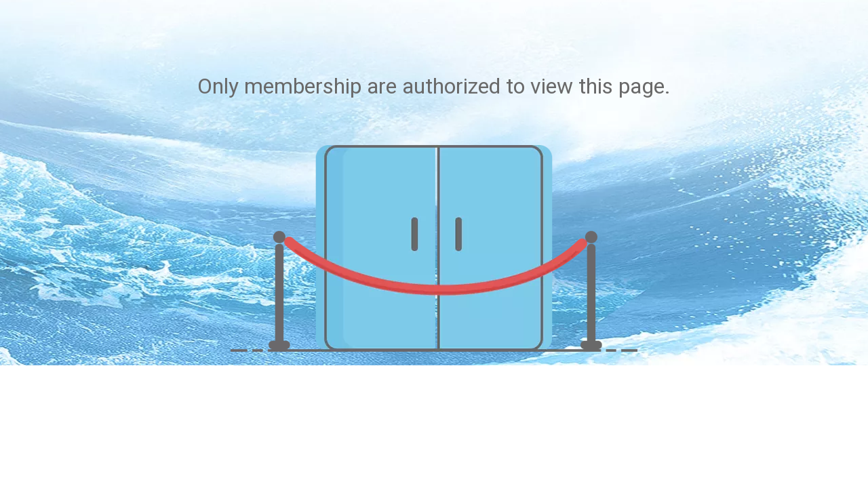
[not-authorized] (434, 248)
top (840, 381)
